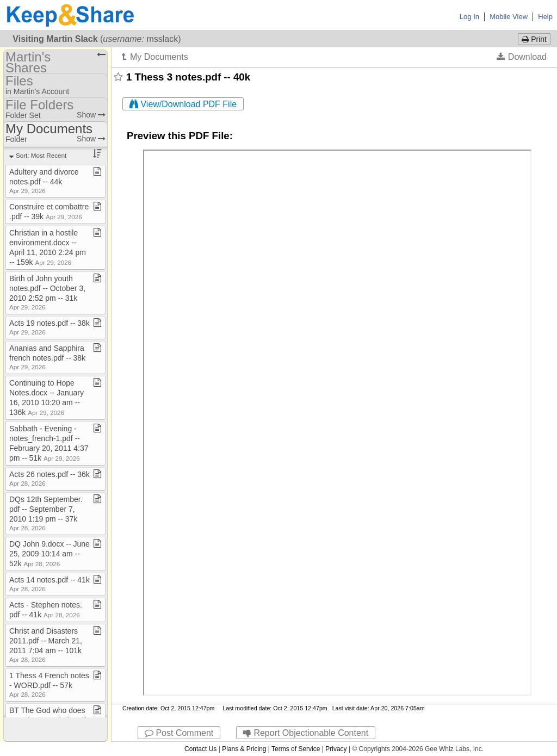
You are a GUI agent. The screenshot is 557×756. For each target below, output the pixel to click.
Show (91, 115)
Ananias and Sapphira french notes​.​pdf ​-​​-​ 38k (47, 357)
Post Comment (179, 733)
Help (545, 17)
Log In (469, 17)
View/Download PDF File (183, 104)
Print (534, 39)
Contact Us (200, 749)
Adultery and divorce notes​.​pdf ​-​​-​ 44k (44, 181)
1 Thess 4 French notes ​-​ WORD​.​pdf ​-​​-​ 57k (49, 684)
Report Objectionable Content (306, 733)
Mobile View (509, 17)
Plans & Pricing (244, 749)
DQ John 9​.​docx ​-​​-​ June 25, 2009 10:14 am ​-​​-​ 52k (49, 554)
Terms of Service (296, 749)
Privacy (336, 749)
